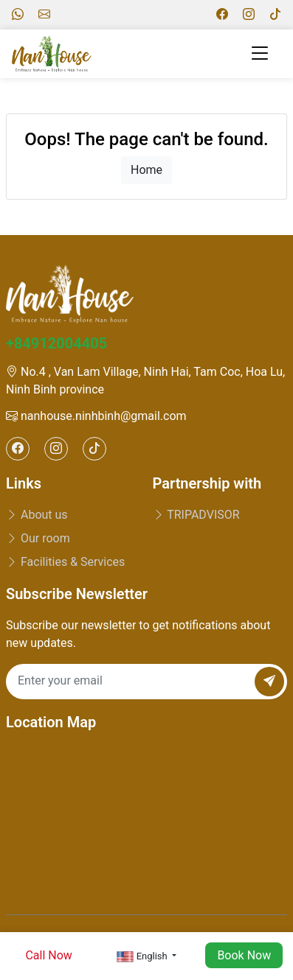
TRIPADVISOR (196, 515)
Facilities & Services (65, 562)
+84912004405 (56, 343)
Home (146, 170)
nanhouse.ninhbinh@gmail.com (96, 416)
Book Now (244, 955)
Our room (38, 538)
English (143, 956)
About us (37, 515)
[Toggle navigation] (260, 53)
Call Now (48, 955)
